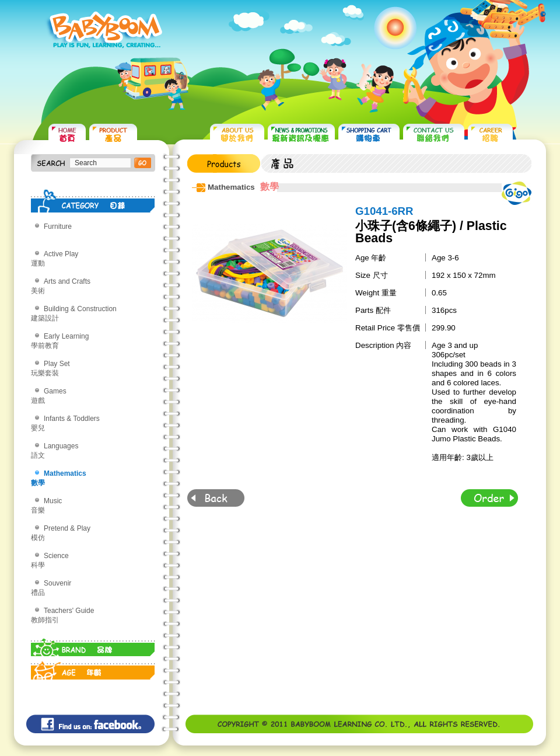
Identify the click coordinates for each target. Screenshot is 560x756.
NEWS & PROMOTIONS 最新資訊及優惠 (301, 135)
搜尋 (143, 163)
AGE (93, 668)
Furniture (58, 227)
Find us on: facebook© (90, 724)
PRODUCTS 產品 (113, 135)
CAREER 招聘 (490, 135)
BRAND (93, 644)
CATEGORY (93, 201)
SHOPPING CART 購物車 (369, 135)
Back (216, 498)
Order (489, 498)
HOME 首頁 (67, 135)
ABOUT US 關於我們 (237, 135)
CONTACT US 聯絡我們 (434, 135)
